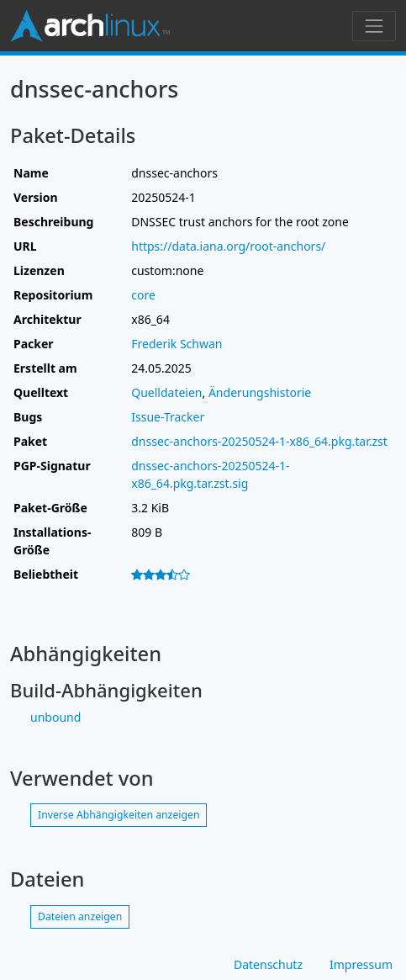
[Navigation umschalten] (374, 26)
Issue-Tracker (168, 417)
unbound (55, 717)
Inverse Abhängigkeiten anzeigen (119, 815)
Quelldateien (166, 392)
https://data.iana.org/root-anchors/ (228, 246)
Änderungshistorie (260, 392)
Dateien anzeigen (80, 916)
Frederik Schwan (177, 344)
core (143, 295)
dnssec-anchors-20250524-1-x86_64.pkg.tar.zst (259, 441)
